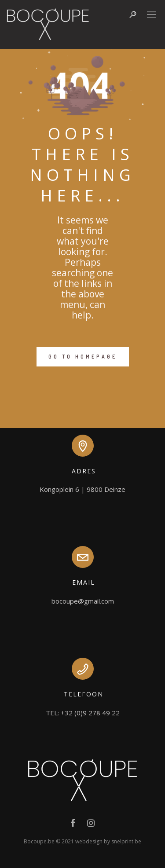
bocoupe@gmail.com (83, 601)
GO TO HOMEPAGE (83, 357)
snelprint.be (126, 841)
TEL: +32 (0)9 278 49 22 (83, 713)
